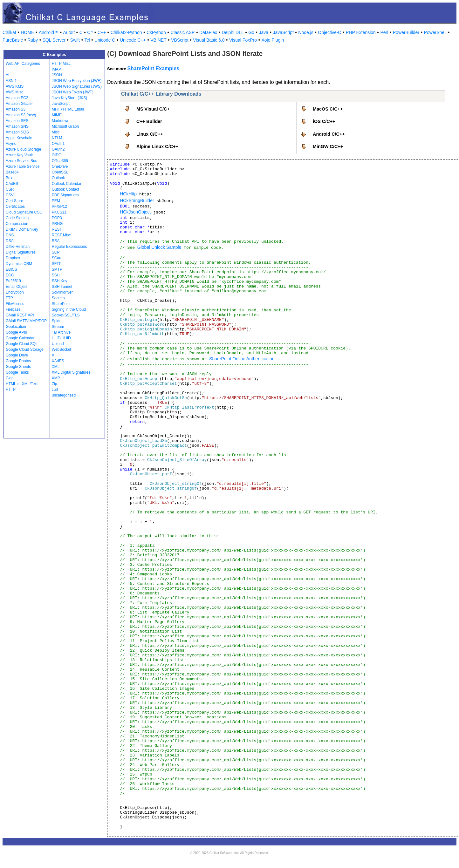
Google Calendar (20, 338)
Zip (55, 384)
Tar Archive (61, 332)
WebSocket (62, 349)
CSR (10, 189)
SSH (56, 275)
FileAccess (15, 304)
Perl (384, 32)
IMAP (56, 69)
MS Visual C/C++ (154, 109)
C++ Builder (149, 121)
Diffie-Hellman (18, 247)
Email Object (17, 287)
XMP (56, 378)
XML (56, 367)
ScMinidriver (62, 292)
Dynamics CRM (19, 264)
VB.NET (158, 40)
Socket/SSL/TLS (66, 315)
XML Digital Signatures (71, 372)
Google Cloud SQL (22, 344)
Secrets (58, 298)
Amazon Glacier (19, 104)
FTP (9, 298)
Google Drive (17, 355)
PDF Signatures (65, 195)
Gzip (10, 378)
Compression (17, 224)
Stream (58, 327)
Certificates (15, 207)
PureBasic (13, 40)
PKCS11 (59, 212)
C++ (102, 32)
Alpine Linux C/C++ (157, 146)
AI (7, 75)
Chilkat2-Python (126, 32)
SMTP (57, 269)
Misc (56, 132)
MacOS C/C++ (328, 109)
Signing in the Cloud (69, 309)
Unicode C (105, 40)
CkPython (156, 32)
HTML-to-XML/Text (22, 384)
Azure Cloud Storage (23, 149)
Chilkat (9, 32)
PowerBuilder (406, 32)
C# (90, 32)
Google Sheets (18, 367)
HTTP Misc (61, 64)
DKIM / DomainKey (22, 229)
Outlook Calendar (67, 184)
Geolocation (16, 327)
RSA (56, 241)
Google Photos (18, 361)
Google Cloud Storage (25, 349)
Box (9, 178)
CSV (10, 195)
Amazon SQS (17, 132)
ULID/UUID (61, 338)
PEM (56, 201)
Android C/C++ (329, 134)
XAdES (58, 361)
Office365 (60, 161)
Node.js (306, 32)
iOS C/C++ (324, 121)
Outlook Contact (65, 189)
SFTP (57, 264)
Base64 (12, 172)
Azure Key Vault (19, 155)
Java (264, 32)
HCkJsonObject (135, 212)
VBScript (180, 40)
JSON (57, 75)
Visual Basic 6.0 (209, 40)
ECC (10, 275)
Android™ (49, 32)
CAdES (12, 184)
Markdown (61, 121)
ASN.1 (11, 81)
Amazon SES (17, 121)
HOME (27, 32)
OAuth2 (58, 149)
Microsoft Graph (65, 126)
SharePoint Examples (153, 68)
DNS (10, 235)
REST (57, 229)
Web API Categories (23, 64)
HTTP (11, 390)
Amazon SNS (17, 126)
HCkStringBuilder (137, 200)
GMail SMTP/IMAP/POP (26, 321)
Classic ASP (182, 32)
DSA (10, 241)
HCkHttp (128, 194)
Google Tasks (17, 372)
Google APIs (16, 332)
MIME (57, 115)
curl (55, 390)
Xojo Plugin (273, 40)
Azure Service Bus (21, 161)
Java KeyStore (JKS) (69, 98)
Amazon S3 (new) (21, 115)
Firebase (13, 309)
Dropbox (13, 258)
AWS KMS (15, 86)
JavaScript (283, 32)
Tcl (87, 40)
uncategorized (64, 395)
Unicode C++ (133, 40)
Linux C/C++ (150, 134)
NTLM (57, 138)
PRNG (57, 224)
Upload (58, 344)
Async (11, 144)
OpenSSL (60, 172)
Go (251, 32)
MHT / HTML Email (68, 109)
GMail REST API (20, 315)
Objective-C (329, 32)
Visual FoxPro (243, 40)
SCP (56, 252)
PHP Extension (361, 32)
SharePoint (61, 304)
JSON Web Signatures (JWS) (77, 86)
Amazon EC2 (17, 98)
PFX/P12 (59, 207)
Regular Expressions (69, 247)
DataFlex (208, 32)
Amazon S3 (16, 109)
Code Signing (17, 218)
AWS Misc (14, 92)
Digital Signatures (21, 252)
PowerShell (435, 32)
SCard (57, 258)
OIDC (57, 155)
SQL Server (54, 40)
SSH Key (60, 281)
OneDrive (60, 166)
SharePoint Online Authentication (242, 359)
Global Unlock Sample (159, 247)
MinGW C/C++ (328, 146)
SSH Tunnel (62, 287)
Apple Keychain (19, 138)
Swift (75, 40)
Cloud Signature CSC (24, 212)
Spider (57, 321)
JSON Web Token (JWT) (73, 92)
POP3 (57, 218)
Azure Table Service (23, 166)
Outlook (58, 178)
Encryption (15, 292)
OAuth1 (58, 144)
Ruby (33, 40)
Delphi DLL (233, 32)
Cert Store (14, 201)
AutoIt (69, 32)
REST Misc (61, 235)
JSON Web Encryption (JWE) (77, 81)
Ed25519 (13, 281)
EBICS (11, 269)
